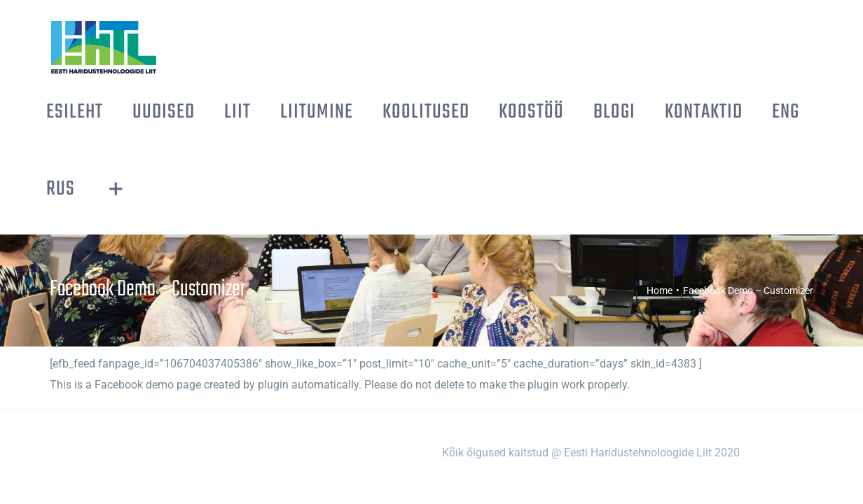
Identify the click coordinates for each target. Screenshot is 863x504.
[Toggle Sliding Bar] (805, 112)
